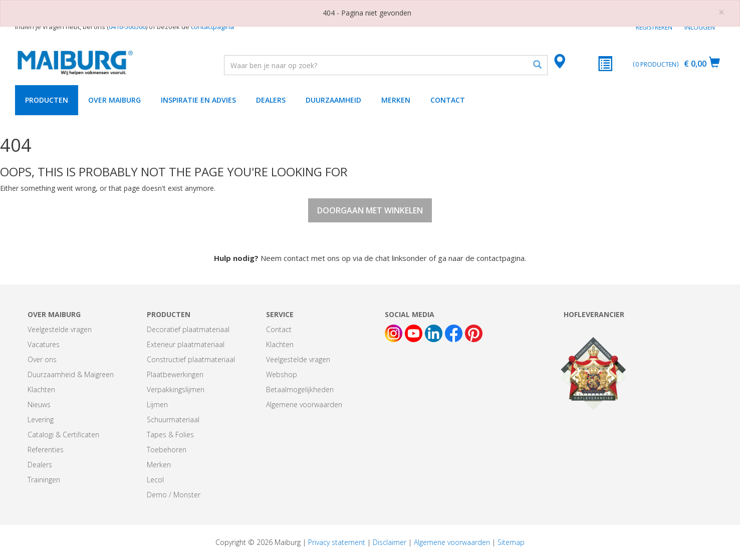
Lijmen (157, 404)
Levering (41, 419)
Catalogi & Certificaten (63, 435)
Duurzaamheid (333, 100)
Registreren (654, 27)
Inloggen (700, 27)
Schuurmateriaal (173, 419)
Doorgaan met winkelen (370, 210)
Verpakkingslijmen (176, 389)
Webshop (282, 374)
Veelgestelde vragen (60, 329)
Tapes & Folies (170, 435)
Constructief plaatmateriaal (191, 359)
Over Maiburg (114, 100)
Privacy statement (337, 542)
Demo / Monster (174, 495)
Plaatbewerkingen (175, 374)
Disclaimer (390, 542)
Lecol (155, 480)
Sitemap (511, 542)
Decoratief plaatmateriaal (188, 329)
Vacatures (44, 344)
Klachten (41, 389)
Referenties (46, 450)
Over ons (42, 359)
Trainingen (44, 480)
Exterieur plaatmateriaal (186, 344)
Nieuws (39, 404)
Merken (396, 100)
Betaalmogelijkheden (300, 389)
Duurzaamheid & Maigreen (71, 374)
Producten (47, 100)
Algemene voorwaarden (304, 404)
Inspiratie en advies (198, 100)
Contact (448, 100)
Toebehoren (167, 450)
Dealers (271, 100)
